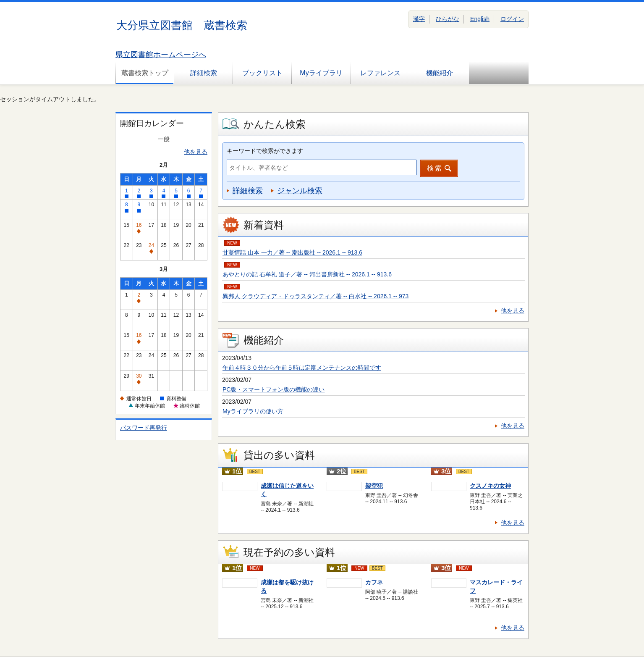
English (480, 19)
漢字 (419, 19)
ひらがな (448, 19)
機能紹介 (440, 73)
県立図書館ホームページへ (161, 55)
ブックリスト (262, 73)
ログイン (512, 19)
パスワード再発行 (144, 428)
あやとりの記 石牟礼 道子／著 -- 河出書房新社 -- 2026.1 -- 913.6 (307, 274)
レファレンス (380, 73)
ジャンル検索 (300, 191)
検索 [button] (435, 168)
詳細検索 (204, 73)
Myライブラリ (321, 73)
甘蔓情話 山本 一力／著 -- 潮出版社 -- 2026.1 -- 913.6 (292, 252)
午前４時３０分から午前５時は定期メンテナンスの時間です (302, 368)
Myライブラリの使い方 (253, 411)
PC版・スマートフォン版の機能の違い (274, 389)
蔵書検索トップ (145, 73)
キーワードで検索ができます (265, 151)
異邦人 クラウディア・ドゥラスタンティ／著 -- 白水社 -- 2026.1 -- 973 (315, 296)
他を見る (196, 152)
